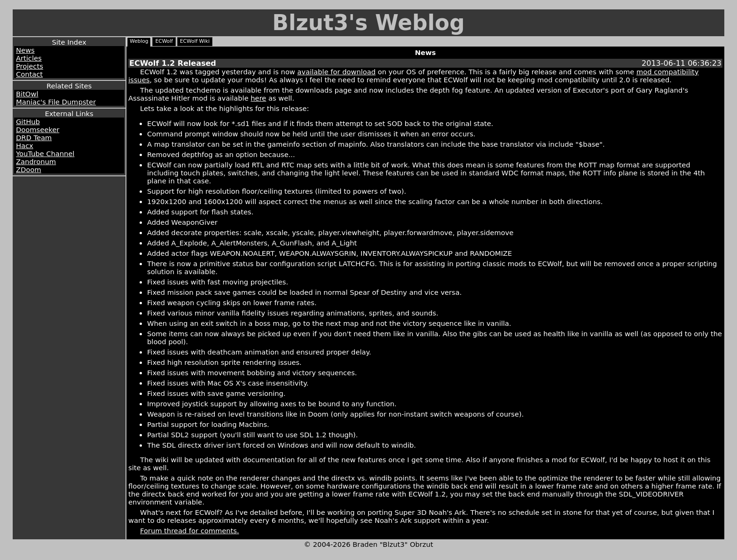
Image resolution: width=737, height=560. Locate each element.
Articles (29, 58)
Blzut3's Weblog (368, 23)
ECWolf (164, 41)
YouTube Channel (45, 154)
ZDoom (29, 170)
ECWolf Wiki (195, 41)
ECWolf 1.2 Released (173, 63)
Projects (30, 66)
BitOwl (27, 94)
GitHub (28, 122)
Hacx (25, 146)
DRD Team (34, 138)
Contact (29, 74)
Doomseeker (38, 130)
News (25, 50)
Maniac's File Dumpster (56, 102)
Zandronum (36, 162)
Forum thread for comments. (190, 531)
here (258, 98)
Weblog (139, 41)
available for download (337, 72)
